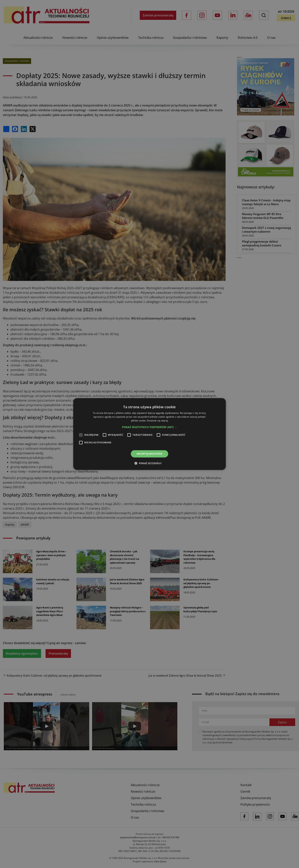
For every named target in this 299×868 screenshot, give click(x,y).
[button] (150, 427)
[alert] (149, 434)
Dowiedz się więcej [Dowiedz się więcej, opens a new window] (158, 421)
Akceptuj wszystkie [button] (149, 454)
